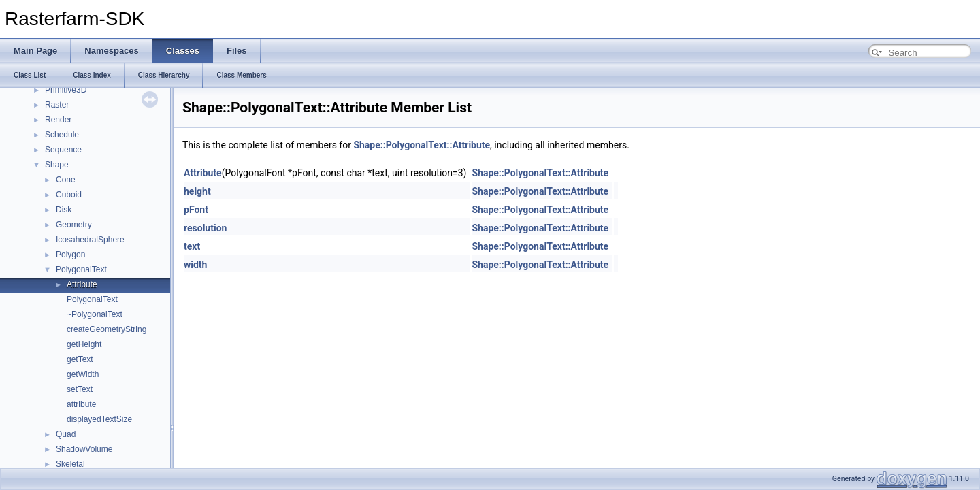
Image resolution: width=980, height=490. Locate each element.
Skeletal (70, 464)
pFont (196, 210)
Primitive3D (66, 90)
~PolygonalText (95, 314)
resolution (205, 228)
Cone (66, 180)
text (192, 246)
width (195, 265)
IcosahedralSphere (90, 240)
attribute (81, 404)
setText (80, 389)
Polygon (70, 255)
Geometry (74, 225)
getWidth (83, 374)
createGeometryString (107, 329)
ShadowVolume (84, 449)
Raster (57, 105)
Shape (57, 165)
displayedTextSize (99, 419)
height (197, 191)
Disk (64, 210)
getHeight (84, 344)
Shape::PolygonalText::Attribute (422, 145)
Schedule (62, 135)
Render (58, 120)
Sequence (63, 150)
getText (80, 359)
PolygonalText (81, 269)
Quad (66, 434)
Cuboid (69, 195)
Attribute (82, 284)
